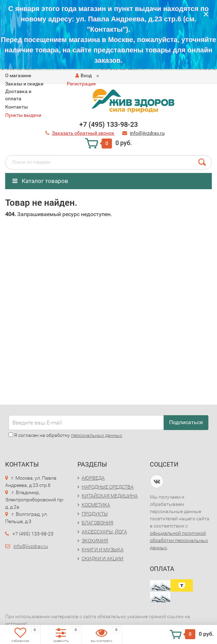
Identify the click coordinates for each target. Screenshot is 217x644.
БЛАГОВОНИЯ (97, 523)
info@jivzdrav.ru (31, 546)
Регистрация (81, 84)
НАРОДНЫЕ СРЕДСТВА (108, 487)
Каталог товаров (40, 181)
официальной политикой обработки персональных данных (179, 540)
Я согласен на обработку (65, 435)
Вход (84, 75)
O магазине (18, 75)
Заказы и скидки (24, 84)
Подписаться (186, 422)
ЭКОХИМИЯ (95, 541)
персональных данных (97, 435)
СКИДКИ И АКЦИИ (102, 559)
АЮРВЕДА (93, 478)
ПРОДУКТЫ (95, 514)
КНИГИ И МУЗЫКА (103, 550)
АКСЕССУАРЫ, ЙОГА (104, 532)
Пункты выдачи (23, 115)
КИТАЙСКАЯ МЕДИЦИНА (110, 496)
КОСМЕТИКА (96, 505)
